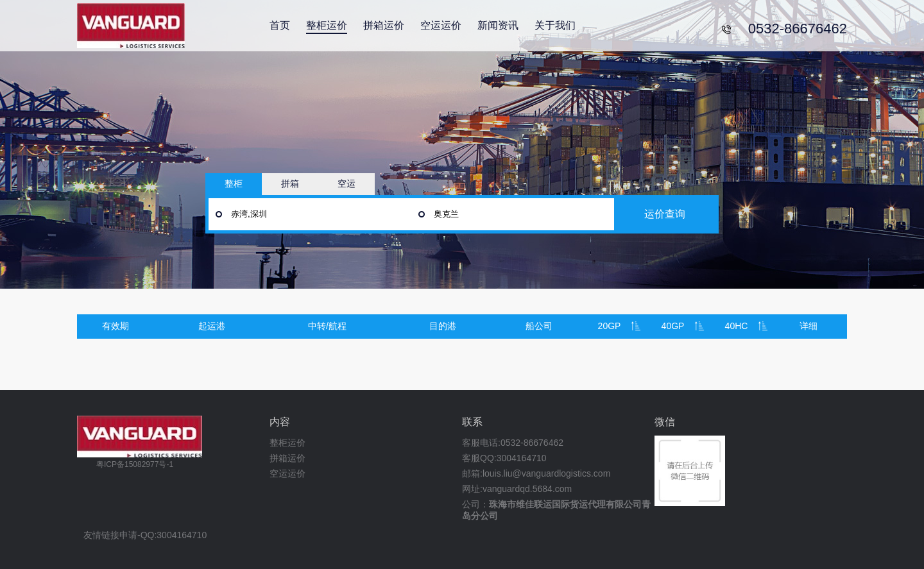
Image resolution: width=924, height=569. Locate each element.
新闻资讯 (498, 25)
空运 (346, 183)
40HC (737, 326)
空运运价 (441, 25)
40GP (673, 326)
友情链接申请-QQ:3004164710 (145, 535)
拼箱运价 (384, 25)
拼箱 (290, 183)
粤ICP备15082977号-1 (135, 464)
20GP (610, 326)
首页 (280, 25)
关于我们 (555, 25)
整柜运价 (327, 25)
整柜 (234, 183)
